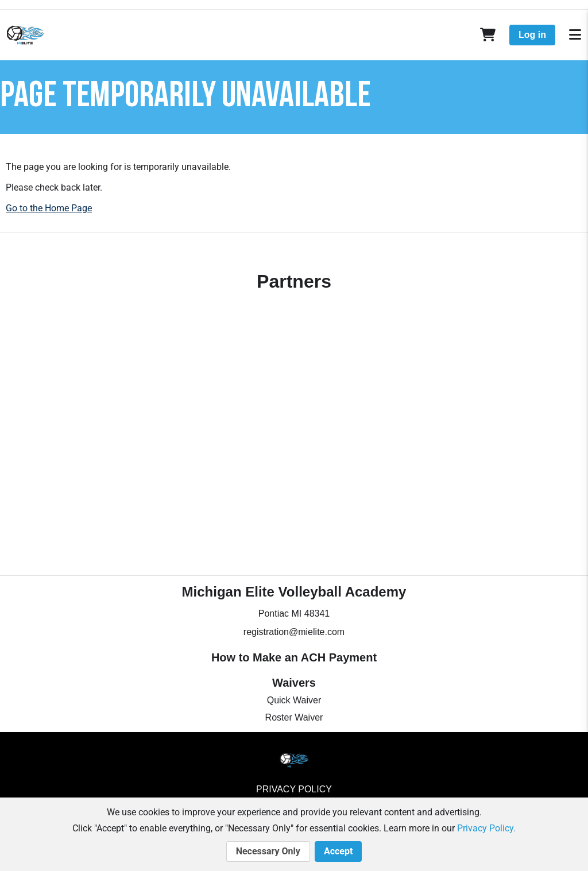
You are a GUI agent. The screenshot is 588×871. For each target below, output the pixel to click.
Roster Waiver (294, 717)
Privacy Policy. (486, 828)
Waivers (294, 683)
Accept (338, 851)
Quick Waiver (294, 700)
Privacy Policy (294, 789)
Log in (532, 35)
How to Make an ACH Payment (294, 657)
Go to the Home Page (49, 208)
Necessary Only (268, 851)
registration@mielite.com (294, 632)
